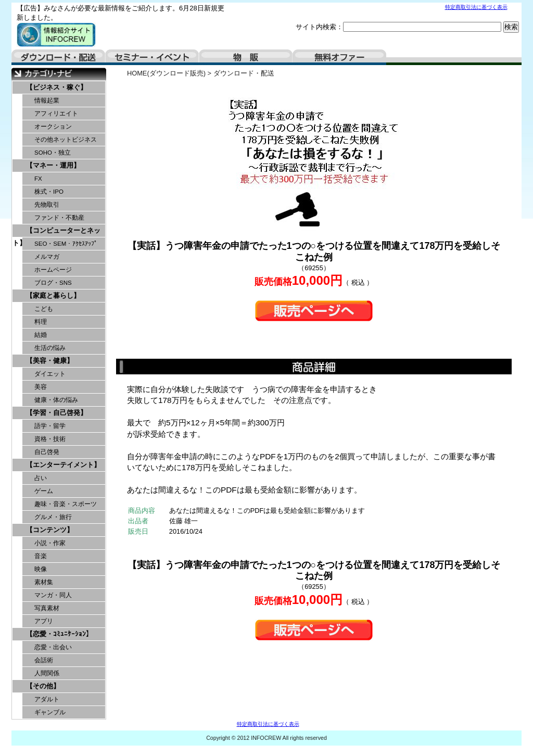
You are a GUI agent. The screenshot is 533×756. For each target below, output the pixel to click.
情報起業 (47, 100)
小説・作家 (50, 543)
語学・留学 (50, 426)
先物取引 (47, 205)
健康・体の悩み (56, 400)
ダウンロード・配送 (58, 57)
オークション (53, 127)
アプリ (44, 621)
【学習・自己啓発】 (56, 413)
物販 (246, 57)
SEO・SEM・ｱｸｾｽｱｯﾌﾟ (66, 244)
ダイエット (50, 374)
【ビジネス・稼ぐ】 (56, 87)
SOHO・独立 (53, 153)
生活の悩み (50, 348)
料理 (41, 322)
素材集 (44, 582)
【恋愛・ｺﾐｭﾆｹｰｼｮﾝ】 (59, 634)
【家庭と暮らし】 (53, 295)
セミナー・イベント (152, 57)
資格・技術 (50, 439)
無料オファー (339, 57)
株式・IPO (49, 192)
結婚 (41, 335)
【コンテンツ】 (50, 530)
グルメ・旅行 (53, 517)
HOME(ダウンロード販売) (166, 73)
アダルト (47, 699)
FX (38, 179)
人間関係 (47, 673)
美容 (41, 387)
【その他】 (43, 686)
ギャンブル (50, 712)
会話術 (44, 660)
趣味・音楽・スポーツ (66, 504)
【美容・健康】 (50, 361)
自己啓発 (47, 452)
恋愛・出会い (53, 647)
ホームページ (53, 270)
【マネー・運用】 (53, 165)
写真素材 (47, 608)
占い (41, 478)
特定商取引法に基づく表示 (476, 7)
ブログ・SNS (53, 283)
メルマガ (47, 257)
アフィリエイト (56, 114)
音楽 (41, 556)
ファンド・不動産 (59, 218)
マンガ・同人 (53, 595)
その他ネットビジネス (66, 140)
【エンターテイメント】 (63, 465)
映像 (41, 569)
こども (44, 309)
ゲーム (44, 491)
